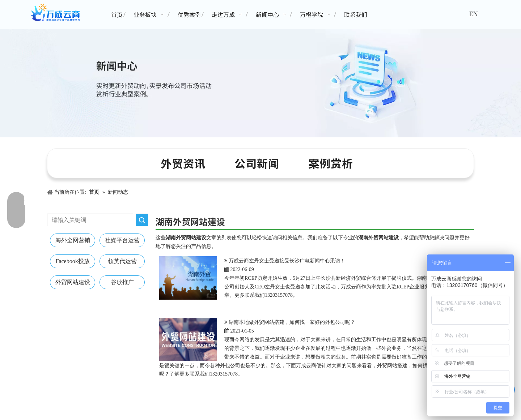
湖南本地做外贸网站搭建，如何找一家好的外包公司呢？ (292, 322)
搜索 (142, 220)
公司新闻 (257, 163)
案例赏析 (331, 163)
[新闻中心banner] (260, 83)
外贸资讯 (183, 163)
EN (474, 14)
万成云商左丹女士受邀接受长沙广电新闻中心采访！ (287, 261)
